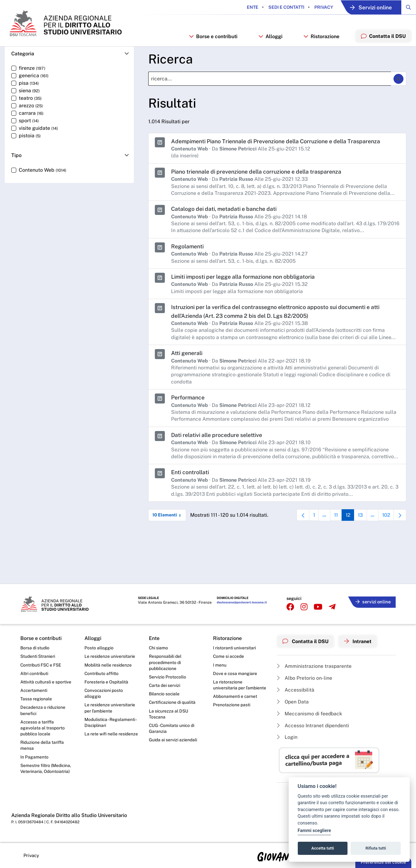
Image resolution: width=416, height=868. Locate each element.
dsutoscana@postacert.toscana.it (242, 602)
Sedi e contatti (282, 7)
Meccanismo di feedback (310, 713)
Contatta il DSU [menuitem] (383, 39)
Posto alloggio (99, 647)
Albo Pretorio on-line (305, 677)
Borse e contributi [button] (212, 40)
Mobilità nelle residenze (108, 664)
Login (287, 737)
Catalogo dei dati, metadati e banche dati (225, 212)
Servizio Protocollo (168, 677)
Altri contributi (34, 673)
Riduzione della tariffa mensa (42, 746)
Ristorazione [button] (321, 40)
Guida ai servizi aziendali (173, 741)
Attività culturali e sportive (46, 682)
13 (361, 519)
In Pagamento (34, 758)
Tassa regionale (36, 699)
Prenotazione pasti (232, 705)
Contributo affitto (102, 673)
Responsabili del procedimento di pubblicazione (165, 662)
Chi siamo (159, 647)
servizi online (373, 601)
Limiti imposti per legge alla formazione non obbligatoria (245, 280)
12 (348, 519)
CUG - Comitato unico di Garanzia (172, 729)
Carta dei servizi (165, 685)
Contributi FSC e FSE (41, 664)
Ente (249, 7)
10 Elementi (169, 517)
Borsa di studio (35, 647)
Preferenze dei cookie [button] (383, 862)
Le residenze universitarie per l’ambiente (110, 708)
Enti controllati (191, 475)
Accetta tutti (323, 848)
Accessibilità (296, 689)
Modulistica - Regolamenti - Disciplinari (111, 723)
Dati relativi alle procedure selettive (218, 437)
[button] (69, 57)
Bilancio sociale (165, 694)
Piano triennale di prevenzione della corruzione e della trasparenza (258, 175)
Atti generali (187, 356)
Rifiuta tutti (376, 848)
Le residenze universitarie (110, 656)
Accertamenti (34, 690)
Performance (188, 400)
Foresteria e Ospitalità (106, 682)
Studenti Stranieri (38, 656)
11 (335, 519)
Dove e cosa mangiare (235, 673)
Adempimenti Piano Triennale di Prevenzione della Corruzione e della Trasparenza (278, 145)
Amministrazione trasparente (315, 665)
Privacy (319, 7)
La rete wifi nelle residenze (111, 735)
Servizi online (369, 7)
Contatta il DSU (306, 641)
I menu (220, 664)
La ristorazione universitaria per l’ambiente (240, 685)
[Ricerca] (270, 82)
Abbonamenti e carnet (235, 697)
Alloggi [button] (270, 40)
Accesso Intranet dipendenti (314, 725)
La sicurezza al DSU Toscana (169, 714)
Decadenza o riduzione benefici (43, 711)
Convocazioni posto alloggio (104, 693)
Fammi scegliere (315, 831)
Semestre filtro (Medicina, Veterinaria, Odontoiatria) (46, 770)
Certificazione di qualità (172, 703)
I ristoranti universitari (234, 647)
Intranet (359, 641)
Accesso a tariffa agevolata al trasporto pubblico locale (43, 729)
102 (387, 519)
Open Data (293, 701)
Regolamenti (188, 250)
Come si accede (229, 656)
